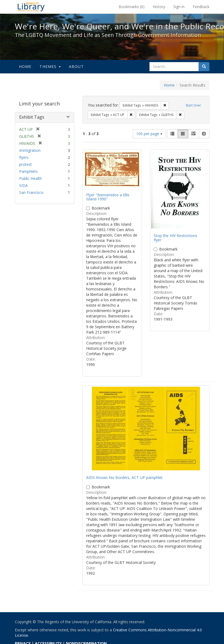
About (76, 66)
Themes (50, 66)
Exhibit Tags (32, 117)
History (159, 7)
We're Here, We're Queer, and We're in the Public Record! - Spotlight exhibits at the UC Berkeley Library (31, 7)
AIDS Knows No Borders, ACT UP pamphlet (124, 477)
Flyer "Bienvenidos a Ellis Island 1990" (108, 197)
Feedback (201, 7)
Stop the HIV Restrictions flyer (175, 238)
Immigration (30, 150)
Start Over (193, 105)
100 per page (149, 134)
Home (25, 66)
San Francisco (31, 192)
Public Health (31, 178)
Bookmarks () (132, 7)
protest (26, 164)
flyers (24, 157)
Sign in (179, 7)
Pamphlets (29, 171)
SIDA (24, 185)
